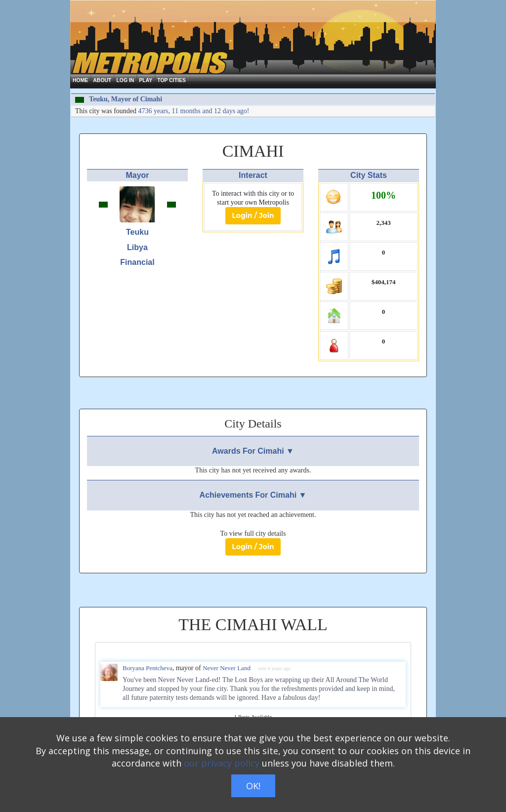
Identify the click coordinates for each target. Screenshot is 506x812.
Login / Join (253, 215)
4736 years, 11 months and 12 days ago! (194, 111)
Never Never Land (227, 668)
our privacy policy (222, 763)
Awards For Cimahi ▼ (253, 451)
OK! (253, 786)
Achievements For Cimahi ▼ (253, 495)
